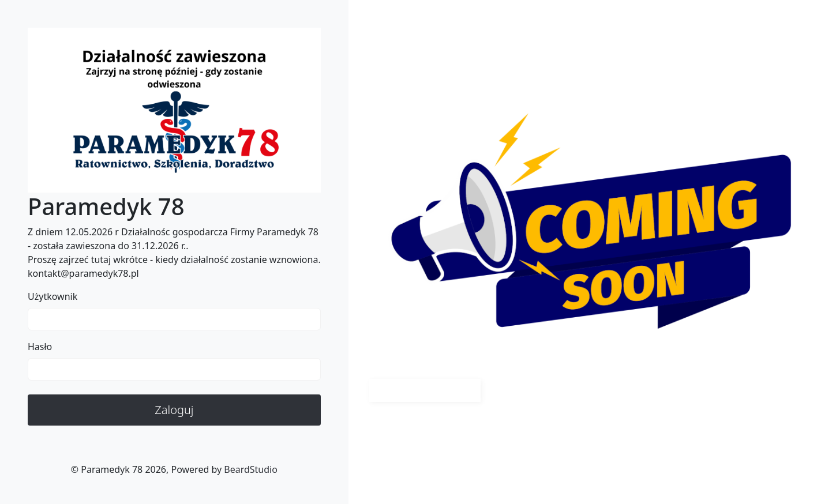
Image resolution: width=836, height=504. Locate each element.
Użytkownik (53, 296)
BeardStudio (251, 469)
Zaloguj (174, 410)
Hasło (40, 347)
